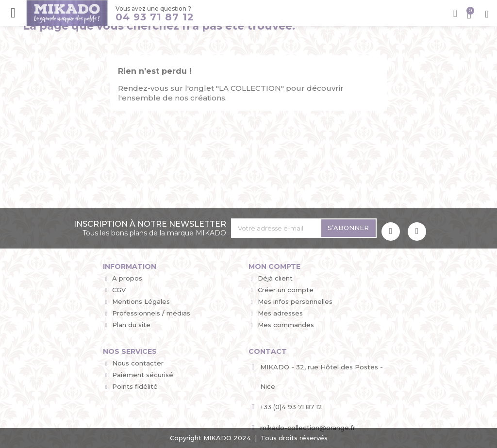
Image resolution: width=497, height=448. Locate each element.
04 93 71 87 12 (154, 17)
